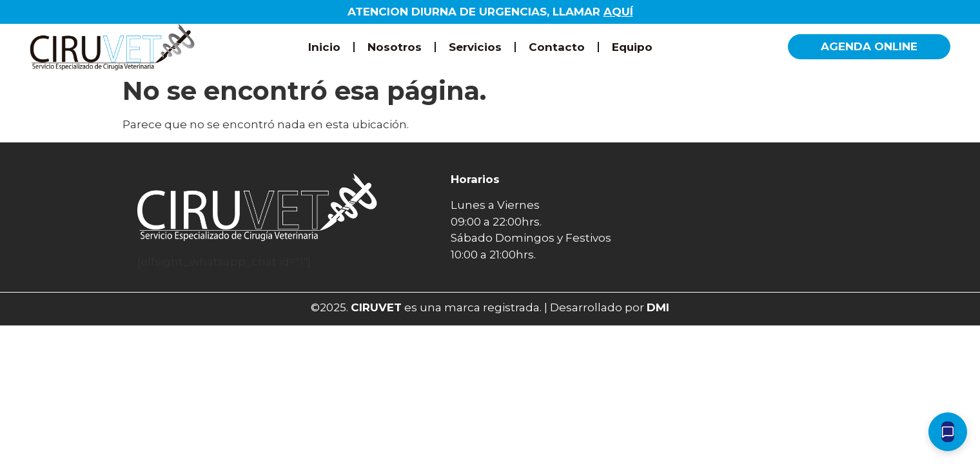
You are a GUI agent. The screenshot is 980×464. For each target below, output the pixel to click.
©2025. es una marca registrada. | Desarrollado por (490, 307)
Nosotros (395, 47)
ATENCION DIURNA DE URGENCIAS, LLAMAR (490, 12)
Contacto (557, 47)
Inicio (324, 47)
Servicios (475, 47)
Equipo (632, 47)
